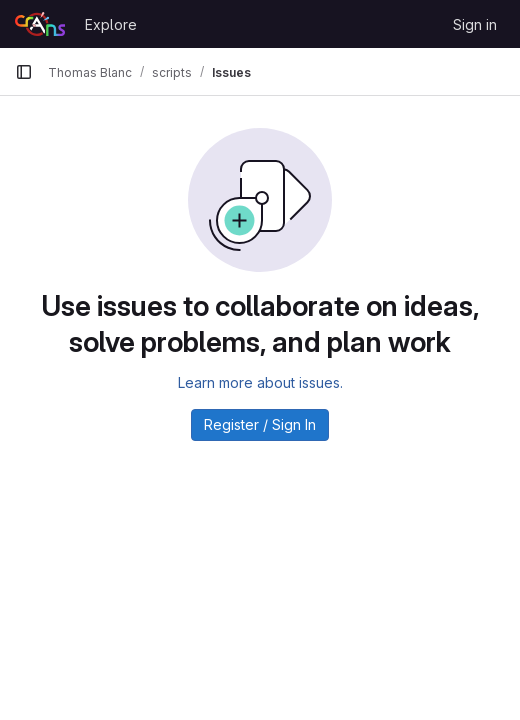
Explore (111, 24)
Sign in (475, 24)
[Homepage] (40, 24)
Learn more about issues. (260, 382)
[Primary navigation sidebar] (24, 72)
